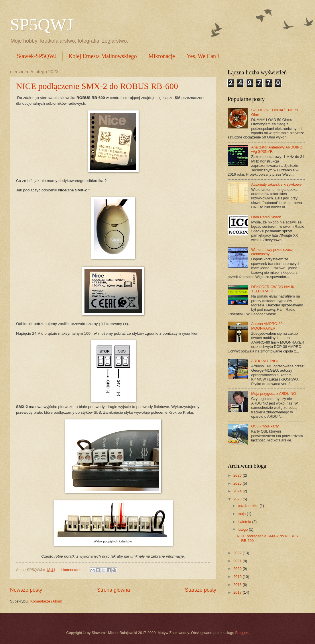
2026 (238, 475)
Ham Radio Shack (266, 217)
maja (242, 514)
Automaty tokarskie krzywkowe (276, 184)
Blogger (242, 633)
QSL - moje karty (265, 426)
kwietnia (245, 522)
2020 (238, 569)
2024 (238, 491)
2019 (238, 577)
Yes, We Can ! (203, 56)
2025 (238, 483)
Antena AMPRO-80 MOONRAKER (267, 326)
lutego (243, 529)
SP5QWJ (42, 25)
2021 (238, 561)
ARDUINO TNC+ (265, 361)
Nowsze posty (26, 590)
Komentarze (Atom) (46, 601)
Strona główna (114, 590)
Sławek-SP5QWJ (37, 56)
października (249, 506)
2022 (238, 553)
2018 (238, 585)
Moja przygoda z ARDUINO (274, 394)
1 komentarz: (71, 570)
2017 (238, 592)
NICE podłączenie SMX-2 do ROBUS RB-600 (97, 86)
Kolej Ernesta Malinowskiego (103, 56)
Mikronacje (162, 56)
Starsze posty (201, 590)
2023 (238, 499)
